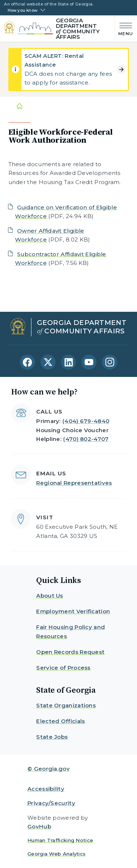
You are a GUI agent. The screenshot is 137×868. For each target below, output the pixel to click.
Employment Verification (73, 611)
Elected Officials (60, 721)
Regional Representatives (74, 483)
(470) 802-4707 (86, 439)
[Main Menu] (124, 28)
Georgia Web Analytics (56, 854)
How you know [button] (22, 11)
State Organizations (66, 705)
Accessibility (46, 789)
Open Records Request (70, 652)
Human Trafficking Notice (60, 840)
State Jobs (52, 737)
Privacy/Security (51, 803)
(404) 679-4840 (86, 421)
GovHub (39, 826)
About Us (50, 596)
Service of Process (63, 668)
